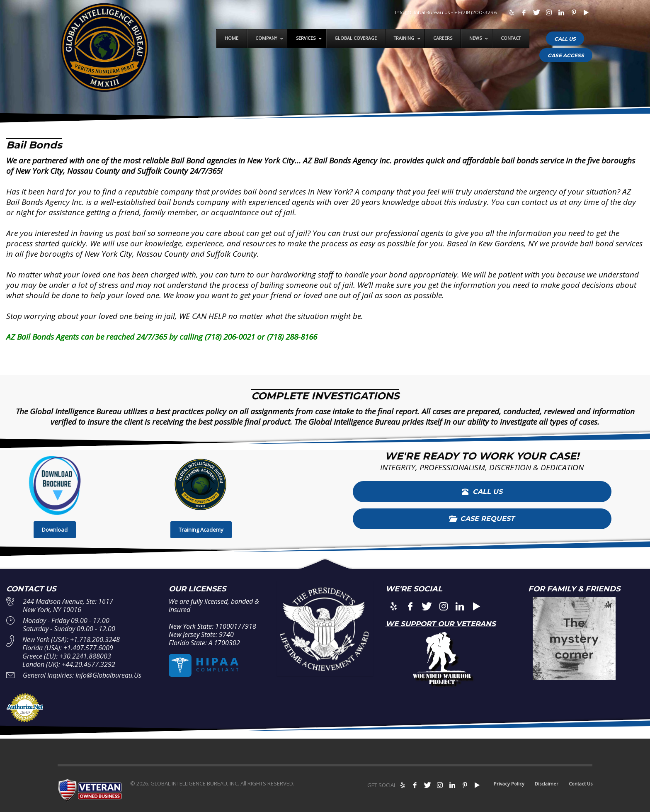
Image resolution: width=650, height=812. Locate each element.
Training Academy (201, 530)
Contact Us (581, 784)
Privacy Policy (509, 784)
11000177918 (236, 626)
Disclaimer (547, 784)
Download (55, 530)
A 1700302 (224, 643)
